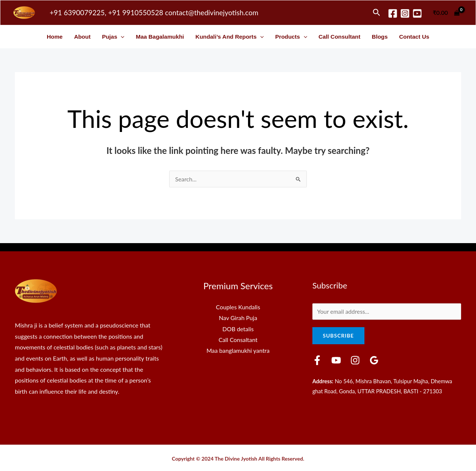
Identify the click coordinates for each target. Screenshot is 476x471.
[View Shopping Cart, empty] (446, 13)
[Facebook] (393, 13)
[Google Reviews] (374, 361)
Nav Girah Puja (238, 318)
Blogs (380, 37)
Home (55, 37)
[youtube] (417, 13)
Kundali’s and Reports (230, 37)
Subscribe (338, 336)
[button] (377, 13)
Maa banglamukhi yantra (238, 351)
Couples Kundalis (238, 307)
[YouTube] (336, 361)
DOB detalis (238, 329)
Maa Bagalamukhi (160, 37)
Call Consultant (339, 37)
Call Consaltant (238, 340)
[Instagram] (405, 13)
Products (291, 37)
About (82, 37)
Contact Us (414, 37)
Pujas (113, 37)
